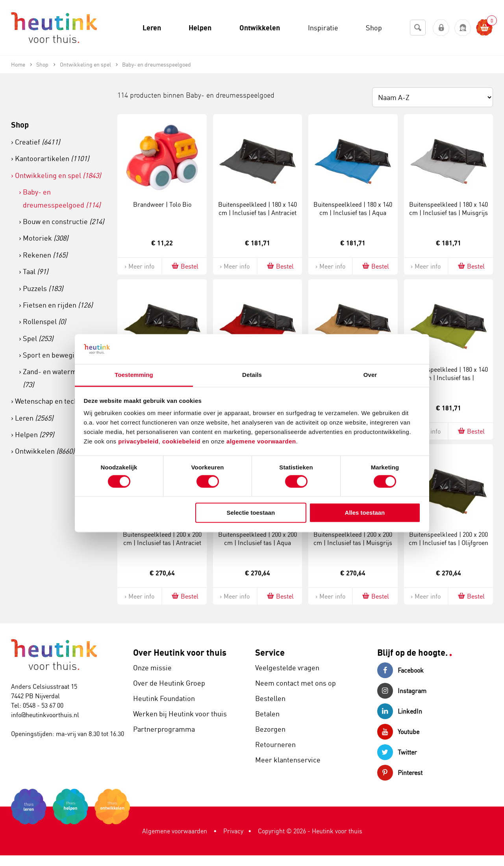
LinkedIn (400, 711)
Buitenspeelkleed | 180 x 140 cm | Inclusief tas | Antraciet (258, 209)
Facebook (400, 670)
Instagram (402, 691)
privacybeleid (138, 442)
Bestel (184, 266)
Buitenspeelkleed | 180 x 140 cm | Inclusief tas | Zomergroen (448, 378)
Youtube (398, 732)
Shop (20, 125)
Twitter (397, 752)
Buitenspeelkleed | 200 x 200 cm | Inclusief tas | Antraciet (162, 539)
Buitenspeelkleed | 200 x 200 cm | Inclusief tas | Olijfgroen (448, 539)
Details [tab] (252, 375)
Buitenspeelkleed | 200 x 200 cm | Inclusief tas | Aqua (258, 539)
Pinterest (400, 773)
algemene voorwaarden (261, 442)
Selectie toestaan (251, 513)
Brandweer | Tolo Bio (162, 204)
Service (270, 652)
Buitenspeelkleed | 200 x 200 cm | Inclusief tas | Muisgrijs (353, 539)
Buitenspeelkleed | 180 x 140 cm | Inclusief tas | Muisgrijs (448, 209)
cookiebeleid (182, 442)
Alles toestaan (365, 513)
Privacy (233, 831)
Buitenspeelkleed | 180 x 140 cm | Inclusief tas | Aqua (353, 209)
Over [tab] (370, 375)
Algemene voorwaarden (175, 831)
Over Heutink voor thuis (180, 652)
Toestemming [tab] (134, 375)
